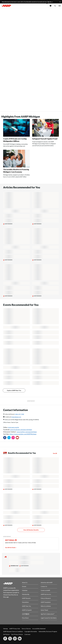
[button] (55, 6)
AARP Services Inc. (46, 594)
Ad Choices (6, 634)
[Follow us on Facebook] (5, 438)
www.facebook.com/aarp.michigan (21, 430)
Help (51, 6)
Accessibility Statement (39, 629)
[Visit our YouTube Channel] (17, 438)
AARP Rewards (26, 598)
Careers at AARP (45, 590)
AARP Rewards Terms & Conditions (13, 631)
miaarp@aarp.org (16, 417)
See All (55, 453)
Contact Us (44, 586)
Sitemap (5, 629)
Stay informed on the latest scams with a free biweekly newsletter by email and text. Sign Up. (27, 2)
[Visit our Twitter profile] (9, 438)
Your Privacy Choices (17, 634)
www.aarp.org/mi (13, 427)
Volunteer (25, 590)
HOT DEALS (10, 540)
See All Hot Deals (10, 547)
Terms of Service (26, 629)
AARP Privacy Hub (15, 629)
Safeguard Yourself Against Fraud (45, 139)
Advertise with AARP (47, 582)
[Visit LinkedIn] (20, 639)
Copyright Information (31, 631)
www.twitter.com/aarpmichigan (27, 432)
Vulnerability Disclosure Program (48, 631)
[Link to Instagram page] (13, 438)
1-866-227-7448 (19, 414)
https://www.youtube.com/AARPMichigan (23, 434)
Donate (24, 586)
